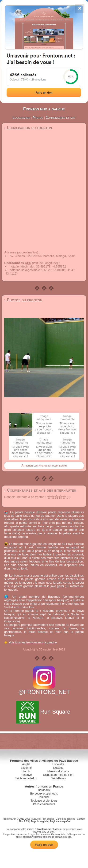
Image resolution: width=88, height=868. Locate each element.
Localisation (21, 118)
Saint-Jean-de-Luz (26, 778)
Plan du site (48, 819)
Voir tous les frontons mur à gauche (33, 642)
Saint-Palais (58, 778)
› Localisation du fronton (28, 128)
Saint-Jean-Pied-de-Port (58, 775)
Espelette (58, 764)
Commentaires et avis (60, 118)
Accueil (36, 819)
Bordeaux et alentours (44, 794)
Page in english (39, 821)
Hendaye (26, 775)
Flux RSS (24, 821)
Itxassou (58, 768)
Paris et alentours (44, 804)
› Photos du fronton (23, 300)
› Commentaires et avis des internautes (40, 490)
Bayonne (26, 768)
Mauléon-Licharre (58, 771)
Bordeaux (44, 790)
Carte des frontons (65, 819)
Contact (81, 819)
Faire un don (44, 845)
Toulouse (44, 797)
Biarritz (26, 771)
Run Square (44, 712)
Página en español (60, 821)
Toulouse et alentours (44, 801)
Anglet (26, 764)
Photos (38, 118)
